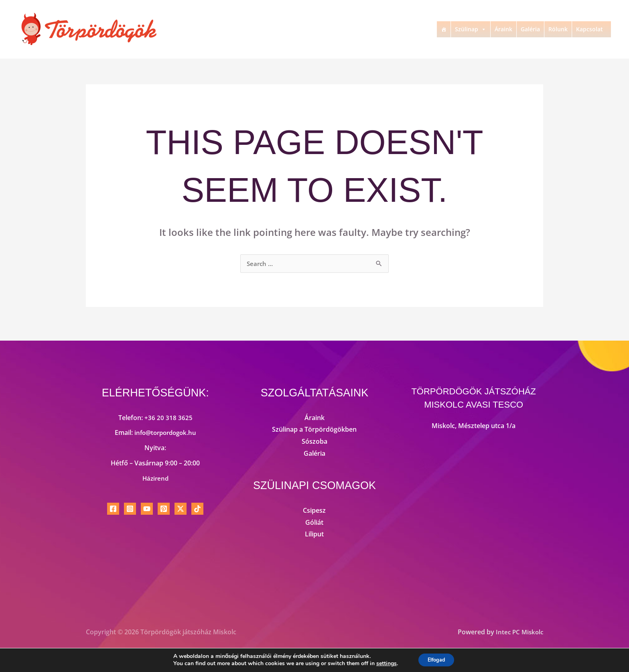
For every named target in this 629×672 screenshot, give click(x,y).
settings (382, 663)
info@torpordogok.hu (165, 433)
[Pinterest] (164, 510)
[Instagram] (130, 510)
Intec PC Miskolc (518, 633)
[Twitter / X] (181, 510)
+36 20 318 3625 (168, 418)
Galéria (530, 29)
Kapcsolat (589, 29)
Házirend (155, 479)
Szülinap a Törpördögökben (314, 430)
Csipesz (314, 511)
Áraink (503, 29)
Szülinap (471, 29)
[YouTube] (147, 510)
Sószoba (314, 442)
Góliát (314, 523)
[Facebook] (113, 510)
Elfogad (436, 659)
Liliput (314, 535)
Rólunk (558, 29)
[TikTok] (197, 510)
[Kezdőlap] (444, 29)
